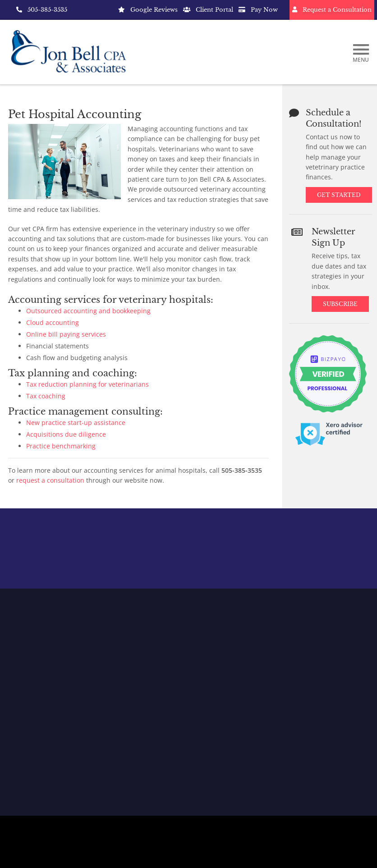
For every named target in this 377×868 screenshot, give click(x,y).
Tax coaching (46, 396)
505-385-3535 (42, 10)
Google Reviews (148, 10)
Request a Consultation (332, 10)
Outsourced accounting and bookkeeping (88, 311)
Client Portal (208, 10)
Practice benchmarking (61, 446)
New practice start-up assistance (76, 423)
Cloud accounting (53, 322)
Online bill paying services (66, 334)
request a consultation (50, 480)
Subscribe (341, 304)
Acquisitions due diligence (66, 434)
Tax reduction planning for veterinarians (87, 384)
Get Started (339, 195)
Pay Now (258, 10)
